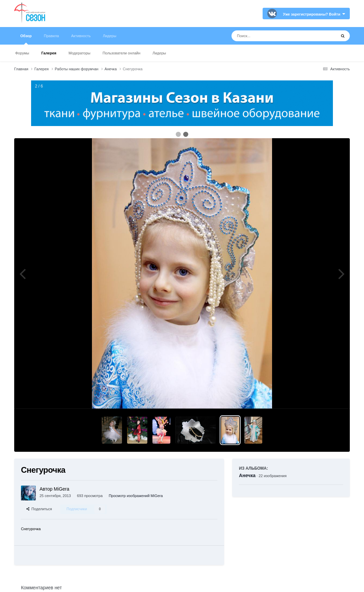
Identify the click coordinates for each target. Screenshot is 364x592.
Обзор (26, 39)
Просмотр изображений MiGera (136, 496)
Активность (81, 36)
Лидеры (159, 53)
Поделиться (39, 509)
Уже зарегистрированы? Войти (314, 14)
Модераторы (80, 53)
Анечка (247, 475)
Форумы (22, 53)
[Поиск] (271, 36)
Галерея (49, 53)
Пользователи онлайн (121, 53)
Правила (52, 36)
